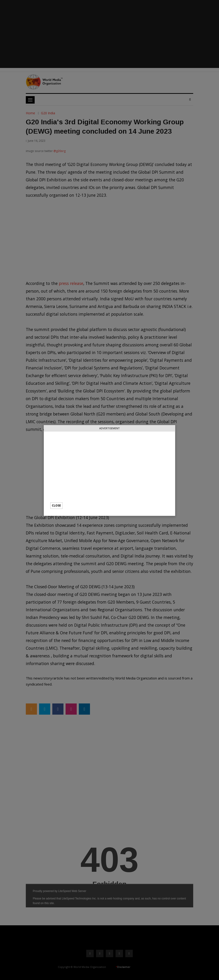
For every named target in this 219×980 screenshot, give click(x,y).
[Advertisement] (109, 470)
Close (56, 505)
